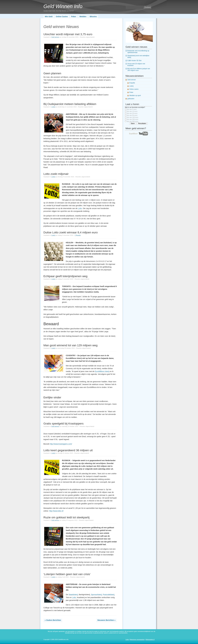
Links (127, 639)
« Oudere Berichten (53, 620)
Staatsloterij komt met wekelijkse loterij (138, 57)
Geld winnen (55, 37)
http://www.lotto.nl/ (56, 511)
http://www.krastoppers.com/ (61, 444)
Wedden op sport (135, 95)
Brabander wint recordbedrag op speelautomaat (138, 52)
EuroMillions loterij (102, 371)
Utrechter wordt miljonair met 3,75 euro (68, 34)
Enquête (132, 83)
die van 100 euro (133, 117)
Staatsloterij (73, 595)
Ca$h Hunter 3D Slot (134, 61)
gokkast (91, 536)
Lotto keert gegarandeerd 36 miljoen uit (68, 450)
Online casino (134, 89)
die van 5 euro (132, 109)
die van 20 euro (132, 113)
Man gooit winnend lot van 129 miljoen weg (70, 345)
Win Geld (49, 17)
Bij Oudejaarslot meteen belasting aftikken (70, 104)
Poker (74, 17)
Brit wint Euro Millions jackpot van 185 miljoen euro (139, 70)
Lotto (80, 208)
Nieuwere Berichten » (106, 620)
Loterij (53, 107)
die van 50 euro (132, 115)
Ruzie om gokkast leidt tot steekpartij (66, 517)
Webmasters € (150, 639)
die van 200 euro (133, 119)
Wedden (83, 17)
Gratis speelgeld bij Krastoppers (63, 424)
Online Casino (62, 17)
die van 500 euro (133, 121)
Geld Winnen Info (63, 6)
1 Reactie (78, 235)
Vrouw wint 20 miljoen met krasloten (136, 65)
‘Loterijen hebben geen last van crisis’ (67, 574)
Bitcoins (93, 17)
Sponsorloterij (96, 595)
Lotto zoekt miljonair (56, 174)
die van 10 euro (132, 111)
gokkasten (131, 99)
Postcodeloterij (109, 595)
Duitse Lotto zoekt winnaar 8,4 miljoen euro (71, 232)
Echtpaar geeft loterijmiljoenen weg (65, 276)
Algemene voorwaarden (137, 639)
